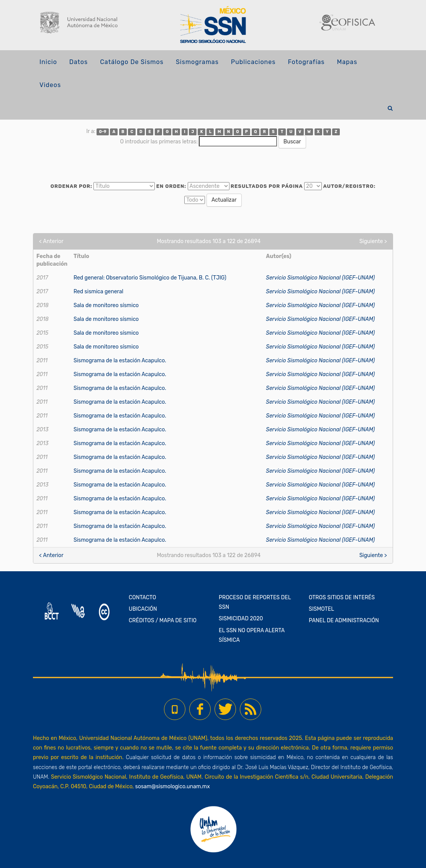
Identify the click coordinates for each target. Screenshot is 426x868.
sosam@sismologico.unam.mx (173, 787)
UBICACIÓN (143, 609)
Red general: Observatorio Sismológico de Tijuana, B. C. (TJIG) (150, 278)
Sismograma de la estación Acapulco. (120, 361)
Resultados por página (267, 186)
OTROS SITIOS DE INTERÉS (342, 598)
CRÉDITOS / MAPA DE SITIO (163, 621)
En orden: (171, 186)
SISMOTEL (321, 609)
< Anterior (51, 241)
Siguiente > (373, 241)
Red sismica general (98, 292)
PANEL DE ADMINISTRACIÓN (344, 621)
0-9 (103, 132)
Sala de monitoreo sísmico (106, 305)
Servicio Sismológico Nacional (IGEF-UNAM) (320, 278)
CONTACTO (143, 598)
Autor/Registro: (349, 186)
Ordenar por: (71, 186)
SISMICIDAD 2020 (241, 619)
